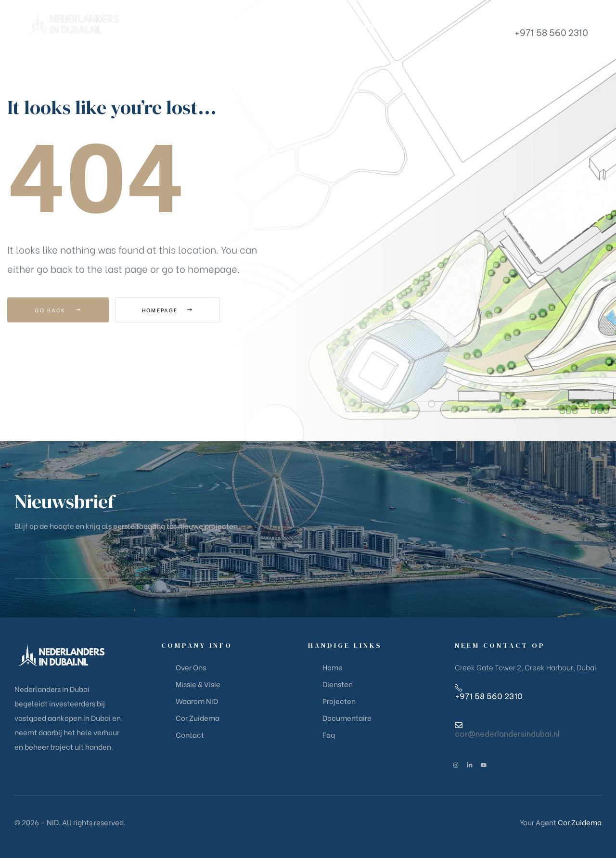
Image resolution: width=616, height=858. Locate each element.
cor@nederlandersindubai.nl (507, 734)
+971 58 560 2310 (551, 33)
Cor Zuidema (580, 822)
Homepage (168, 310)
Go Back (58, 310)
